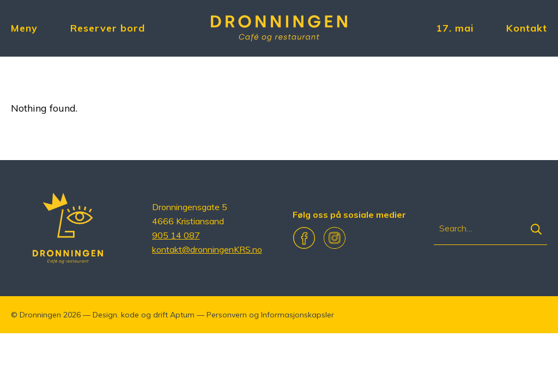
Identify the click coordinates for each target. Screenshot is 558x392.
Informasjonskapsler (298, 315)
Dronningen (40, 315)
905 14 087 (176, 235)
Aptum (182, 315)
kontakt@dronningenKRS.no (207, 249)
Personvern (227, 315)
